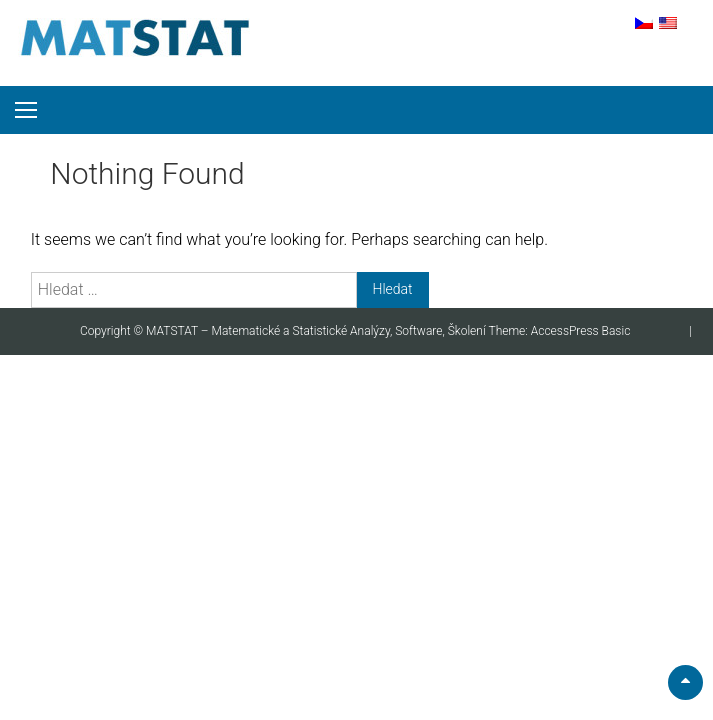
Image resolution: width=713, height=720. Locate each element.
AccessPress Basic (581, 331)
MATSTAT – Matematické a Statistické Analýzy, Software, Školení (317, 331)
